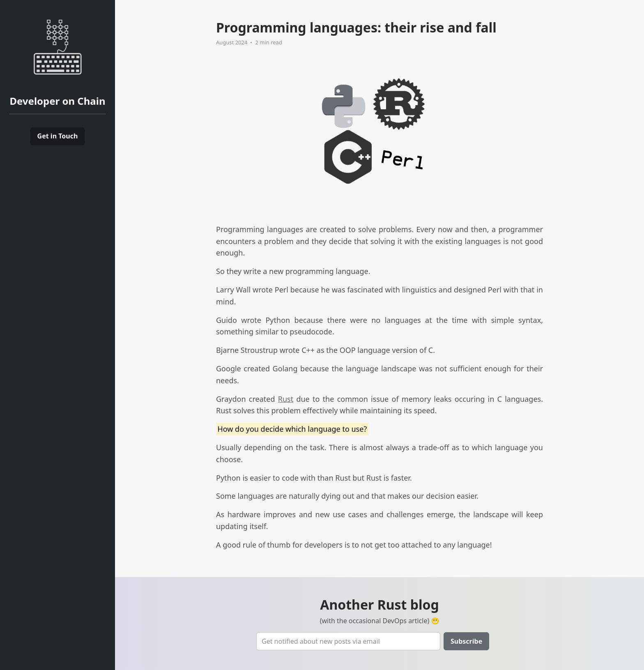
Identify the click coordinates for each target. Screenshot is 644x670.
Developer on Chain (57, 101)
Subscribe (466, 641)
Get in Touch (58, 136)
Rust (286, 399)
